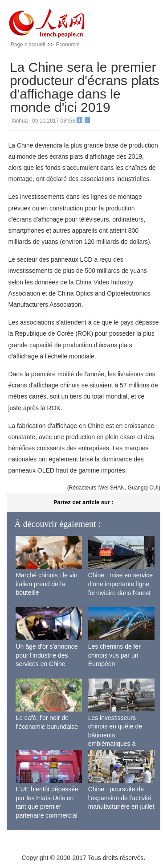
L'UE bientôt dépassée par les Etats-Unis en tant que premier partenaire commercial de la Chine (47, 806)
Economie (67, 45)
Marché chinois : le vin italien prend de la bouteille (47, 584)
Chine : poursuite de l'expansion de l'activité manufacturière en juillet (121, 798)
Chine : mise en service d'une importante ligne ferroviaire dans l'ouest (121, 584)
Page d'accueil (28, 45)
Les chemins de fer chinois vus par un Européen (114, 655)
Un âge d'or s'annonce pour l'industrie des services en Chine (47, 655)
